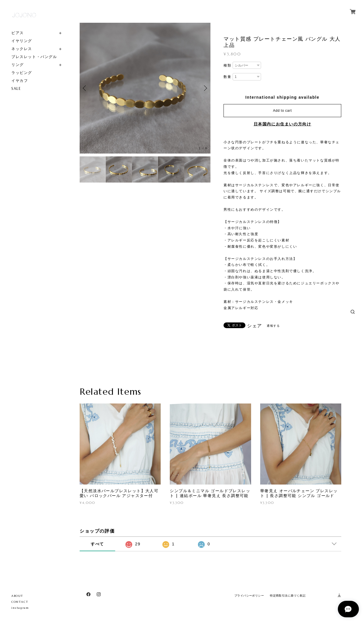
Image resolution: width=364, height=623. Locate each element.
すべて (97, 544)
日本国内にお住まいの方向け (283, 124)
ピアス (18, 33)
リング (18, 65)
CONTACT (20, 602)
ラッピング (22, 73)
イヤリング (22, 41)
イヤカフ (20, 81)
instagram (20, 608)
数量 (227, 77)
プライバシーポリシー (249, 596)
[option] (145, 88)
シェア (255, 326)
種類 (227, 65)
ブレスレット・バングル (34, 57)
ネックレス (22, 49)
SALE (16, 89)
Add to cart (282, 111)
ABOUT (17, 596)
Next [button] (205, 88)
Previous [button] (85, 88)
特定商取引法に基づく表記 (288, 596)
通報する (273, 326)
